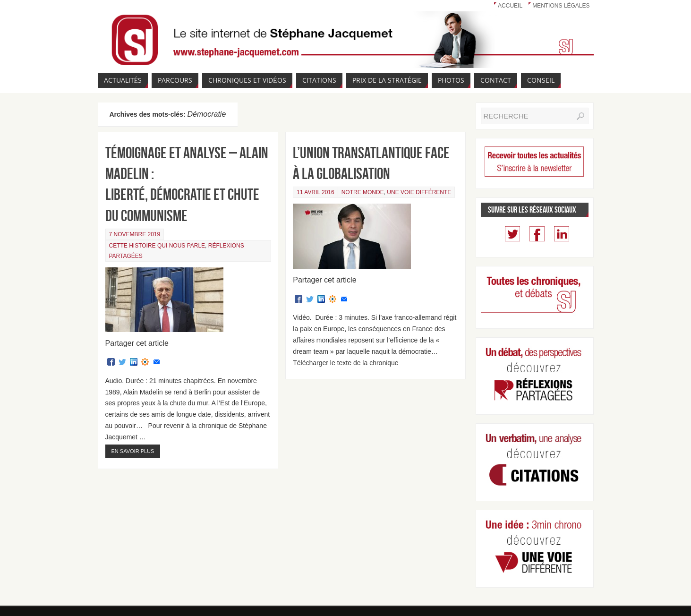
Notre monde (363, 192)
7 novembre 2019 (135, 234)
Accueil (510, 6)
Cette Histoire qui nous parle (157, 246)
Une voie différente (419, 192)
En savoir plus (133, 451)
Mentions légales (561, 6)
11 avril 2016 (315, 192)
